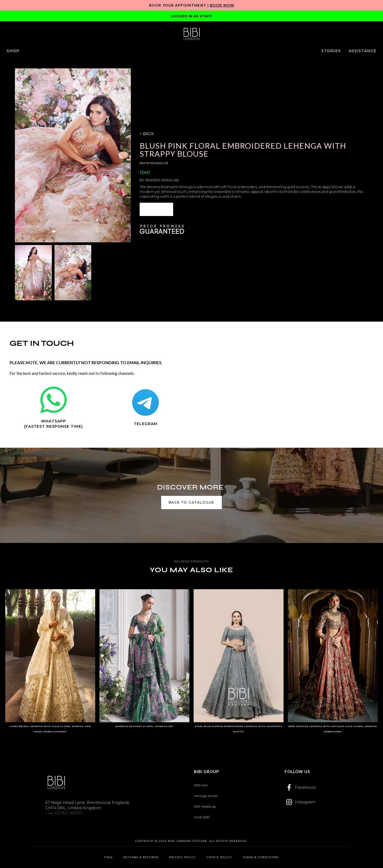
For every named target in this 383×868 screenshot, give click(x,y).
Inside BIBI (202, 817)
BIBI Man (201, 785)
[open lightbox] (73, 155)
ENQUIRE (156, 209)
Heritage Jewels (206, 796)
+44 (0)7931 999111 (64, 813)
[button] (13, 51)
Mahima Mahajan (162, 180)
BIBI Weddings (205, 806)
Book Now (222, 5)
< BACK (147, 134)
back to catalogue (192, 502)
